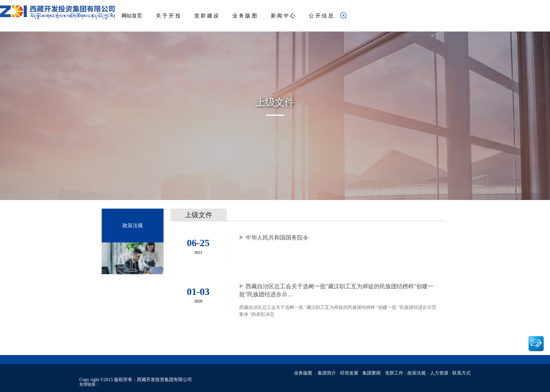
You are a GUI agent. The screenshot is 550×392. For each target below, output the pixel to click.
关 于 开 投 (168, 16)
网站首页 (132, 16)
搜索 (352, 17)
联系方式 (461, 373)
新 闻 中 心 (283, 16)
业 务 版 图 (245, 16)
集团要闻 (372, 373)
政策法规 (417, 373)
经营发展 (349, 373)
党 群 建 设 (207, 16)
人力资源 (439, 373)
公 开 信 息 (321, 16)
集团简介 (327, 373)
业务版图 (304, 373)
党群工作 (394, 373)
